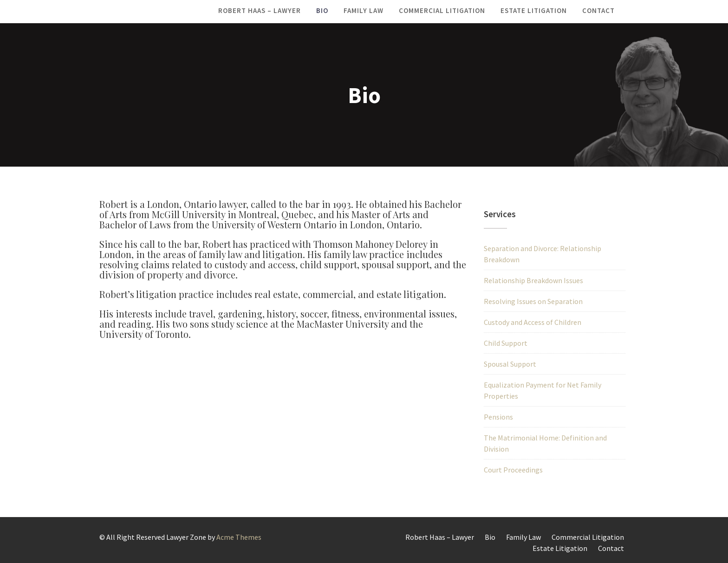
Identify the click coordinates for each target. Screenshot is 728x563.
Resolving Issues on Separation (533, 301)
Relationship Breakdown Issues (533, 280)
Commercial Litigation (442, 10)
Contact (598, 10)
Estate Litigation (534, 10)
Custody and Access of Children (533, 322)
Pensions (498, 417)
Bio (322, 10)
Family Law (364, 10)
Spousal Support (510, 364)
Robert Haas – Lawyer (260, 10)
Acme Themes (239, 537)
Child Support (506, 343)
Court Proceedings (513, 470)
